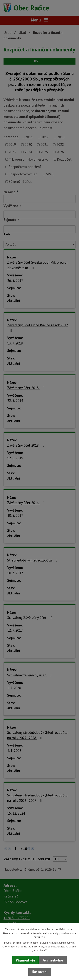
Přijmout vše (26, 960)
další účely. (39, 937)
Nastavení (40, 972)
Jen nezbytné (53, 960)
